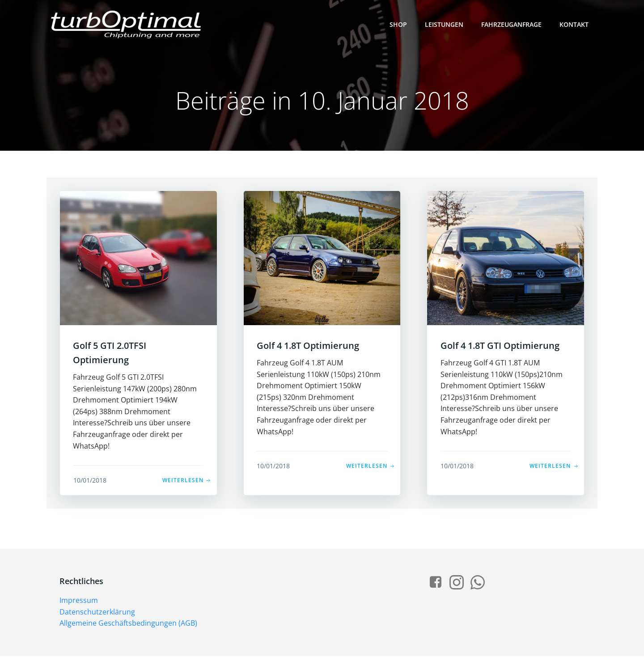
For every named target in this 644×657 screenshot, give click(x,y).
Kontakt (574, 24)
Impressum (79, 601)
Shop (398, 24)
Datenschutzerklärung (98, 613)
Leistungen (444, 24)
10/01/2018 (90, 481)
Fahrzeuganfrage (511, 24)
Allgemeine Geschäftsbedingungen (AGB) (129, 624)
